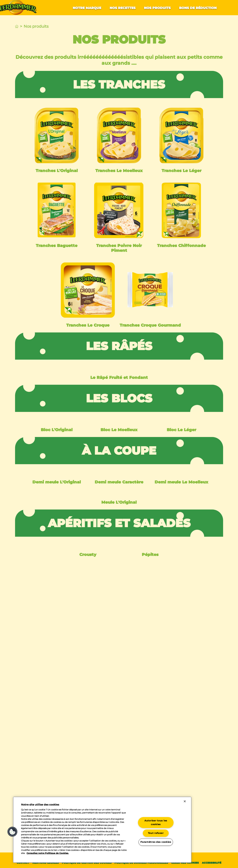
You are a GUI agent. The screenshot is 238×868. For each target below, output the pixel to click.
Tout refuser (156, 833)
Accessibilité (212, 863)
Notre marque (87, 8)
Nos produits (157, 8)
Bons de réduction (198, 8)
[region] (102, 830)
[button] (12, 832)
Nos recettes (123, 8)
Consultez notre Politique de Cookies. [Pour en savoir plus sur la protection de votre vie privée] (48, 853)
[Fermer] (185, 801)
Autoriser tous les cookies (156, 822)
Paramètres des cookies (156, 842)
